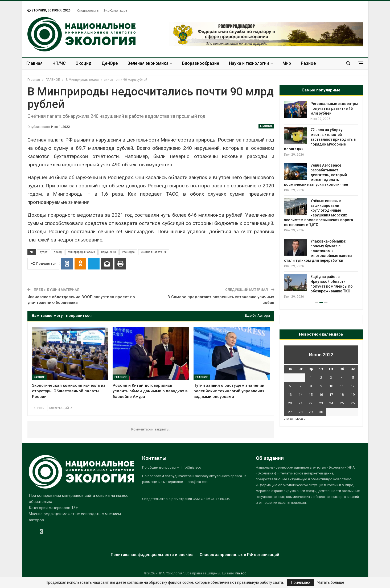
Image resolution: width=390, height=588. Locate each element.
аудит (44, 252)
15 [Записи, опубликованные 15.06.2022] (311, 395)
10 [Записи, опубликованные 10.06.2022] (331, 386)
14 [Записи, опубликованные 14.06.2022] (301, 395)
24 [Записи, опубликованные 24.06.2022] (331, 403)
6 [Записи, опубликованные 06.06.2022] (290, 386)
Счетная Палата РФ (154, 252)
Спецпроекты (88, 11)
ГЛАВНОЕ (266, 126)
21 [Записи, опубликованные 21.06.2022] (301, 403)
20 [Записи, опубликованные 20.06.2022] (290, 403)
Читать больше (331, 582)
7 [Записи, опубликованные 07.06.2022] (300, 386)
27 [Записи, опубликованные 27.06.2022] (290, 412)
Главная (34, 63)
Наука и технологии (249, 63)
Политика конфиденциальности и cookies (152, 555)
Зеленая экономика (148, 63)
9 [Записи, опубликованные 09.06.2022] (321, 386)
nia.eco (241, 573)
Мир (287, 63)
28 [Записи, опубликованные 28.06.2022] (301, 412)
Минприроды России (81, 252)
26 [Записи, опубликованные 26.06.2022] (353, 403)
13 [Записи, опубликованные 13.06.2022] (290, 395)
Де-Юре (110, 63)
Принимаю (301, 582)
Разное (308, 63)
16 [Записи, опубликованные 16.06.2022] (321, 395)
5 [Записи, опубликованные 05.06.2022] (353, 378)
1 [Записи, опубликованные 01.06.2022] (311, 378)
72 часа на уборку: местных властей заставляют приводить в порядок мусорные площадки (320, 139)
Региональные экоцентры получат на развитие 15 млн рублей (334, 108)
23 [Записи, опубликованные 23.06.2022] (321, 403)
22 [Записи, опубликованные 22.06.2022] (311, 403)
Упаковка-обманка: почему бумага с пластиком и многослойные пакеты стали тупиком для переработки (318, 251)
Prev (39, 408)
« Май (289, 419)
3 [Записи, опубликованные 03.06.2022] (331, 378)
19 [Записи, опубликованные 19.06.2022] (353, 395)
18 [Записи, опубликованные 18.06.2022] (342, 395)
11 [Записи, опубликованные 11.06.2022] (342, 386)
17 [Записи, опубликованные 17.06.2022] (331, 395)
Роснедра (128, 252)
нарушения (108, 252)
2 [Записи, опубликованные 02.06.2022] (321, 378)
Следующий (61, 408)
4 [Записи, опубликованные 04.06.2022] (342, 378)
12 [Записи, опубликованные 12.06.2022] (353, 386)
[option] (321, 200)
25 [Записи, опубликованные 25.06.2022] (342, 403)
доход (58, 252)
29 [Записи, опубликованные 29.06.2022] (311, 412)
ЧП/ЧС (59, 63)
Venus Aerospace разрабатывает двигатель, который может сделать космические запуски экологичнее (316, 175)
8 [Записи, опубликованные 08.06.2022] (311, 386)
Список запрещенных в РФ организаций (239, 555)
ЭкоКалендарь (115, 11)
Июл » (300, 419)
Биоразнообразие (201, 63)
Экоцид (84, 63)
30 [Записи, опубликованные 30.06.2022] (321, 412)
